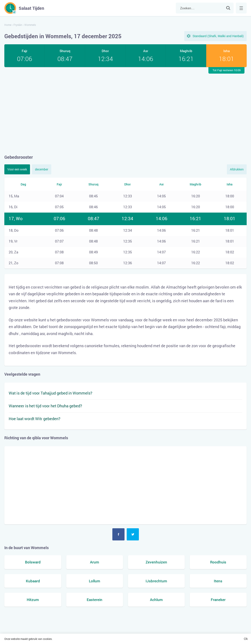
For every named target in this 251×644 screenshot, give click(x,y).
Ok (246, 639)
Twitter (133, 534)
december (42, 169)
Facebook (118, 534)
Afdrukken (237, 169)
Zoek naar (228, 8)
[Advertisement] (125, 111)
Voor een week (17, 169)
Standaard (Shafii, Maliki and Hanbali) (218, 36)
